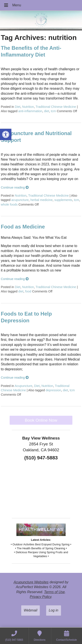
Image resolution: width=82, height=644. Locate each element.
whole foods (9, 204)
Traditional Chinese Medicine (56, 107)
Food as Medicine (23, 227)
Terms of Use (55, 592)
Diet (18, 107)
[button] (6, 134)
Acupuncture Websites (31, 582)
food (28, 291)
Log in (54, 610)
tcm (53, 111)
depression (53, 390)
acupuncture (20, 200)
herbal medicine (42, 200)
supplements (63, 200)
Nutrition (28, 107)
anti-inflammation (30, 111)
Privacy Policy (40, 597)
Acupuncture (24, 386)
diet (46, 111)
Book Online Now (41, 420)
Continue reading (15, 187)
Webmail (31, 610)
